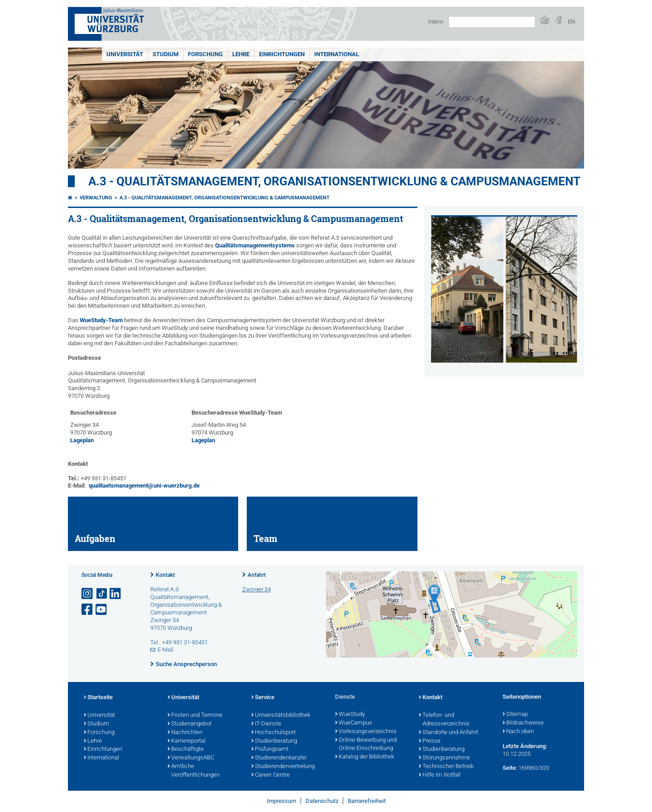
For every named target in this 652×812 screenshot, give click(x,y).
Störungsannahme (444, 758)
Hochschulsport (273, 733)
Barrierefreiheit (367, 801)
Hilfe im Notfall (440, 775)
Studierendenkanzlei (279, 758)
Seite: (510, 768)
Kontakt (165, 575)
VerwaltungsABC (191, 758)
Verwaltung (96, 198)
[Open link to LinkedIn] (116, 594)
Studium (165, 54)
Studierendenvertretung (283, 767)
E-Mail (165, 650)
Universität (125, 54)
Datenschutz (322, 801)
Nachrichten (185, 733)
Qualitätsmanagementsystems (256, 245)
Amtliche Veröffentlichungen (194, 771)
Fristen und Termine (195, 715)
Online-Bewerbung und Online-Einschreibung (366, 745)
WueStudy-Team (101, 320)
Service (263, 698)
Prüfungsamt (270, 749)
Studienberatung (274, 741)
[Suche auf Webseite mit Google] (492, 22)
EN (571, 22)
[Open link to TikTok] (102, 594)
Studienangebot (189, 724)
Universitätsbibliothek (281, 715)
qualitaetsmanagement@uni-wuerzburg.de (144, 486)
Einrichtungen (282, 54)
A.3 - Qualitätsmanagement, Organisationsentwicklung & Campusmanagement (334, 181)
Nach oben (518, 732)
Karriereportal (187, 741)
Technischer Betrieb (446, 767)
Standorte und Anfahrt (448, 733)
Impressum (281, 801)
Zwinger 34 (256, 589)
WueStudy (350, 715)
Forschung (205, 54)
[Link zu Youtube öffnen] (102, 610)
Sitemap (515, 715)
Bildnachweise (523, 723)
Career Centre (271, 775)
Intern (436, 22)
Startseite (98, 698)
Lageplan (82, 440)
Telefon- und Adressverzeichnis (444, 720)
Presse (430, 741)
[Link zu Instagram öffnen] (88, 594)
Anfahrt (257, 575)
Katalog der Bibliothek (364, 757)
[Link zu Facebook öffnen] (88, 610)
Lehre (241, 54)
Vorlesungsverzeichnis (366, 732)
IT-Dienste (266, 724)
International (337, 54)
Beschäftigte (186, 749)
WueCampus (354, 723)
